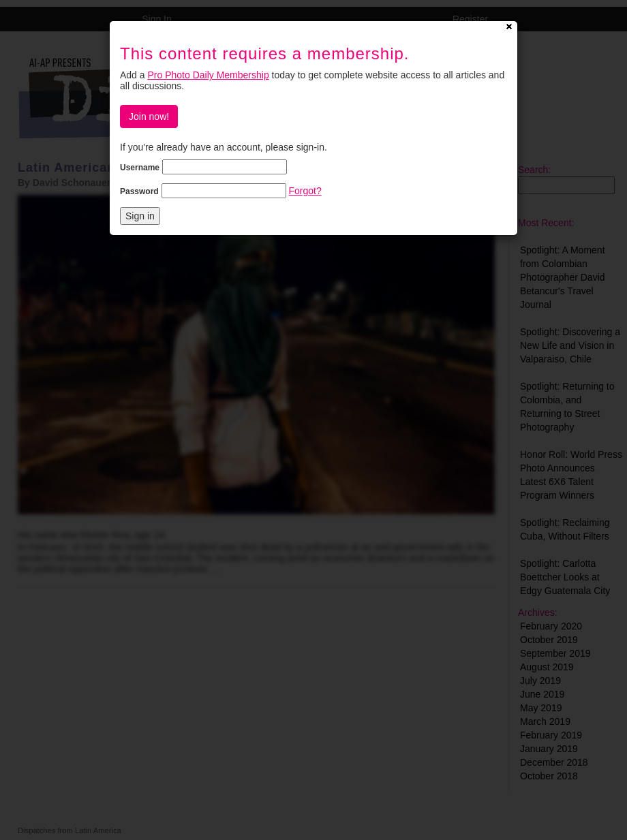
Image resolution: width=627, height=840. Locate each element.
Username (140, 168)
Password (139, 191)
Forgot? (305, 191)
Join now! (149, 116)
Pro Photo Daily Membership (208, 75)
